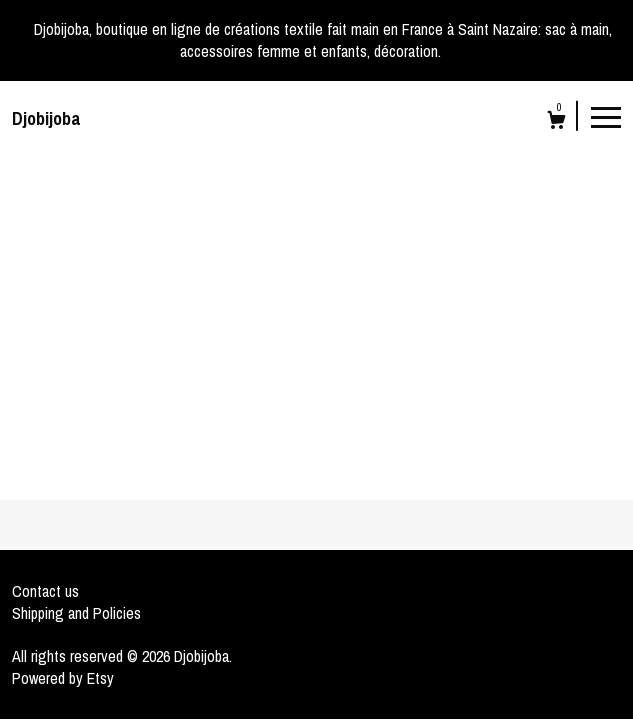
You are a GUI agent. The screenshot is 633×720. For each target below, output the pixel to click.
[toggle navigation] (606, 116)
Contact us (45, 591)
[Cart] (556, 122)
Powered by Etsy (63, 678)
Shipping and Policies (76, 613)
